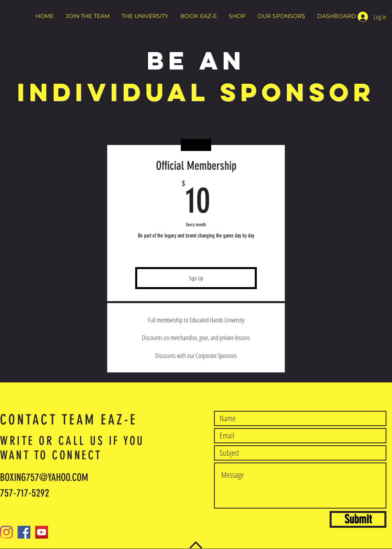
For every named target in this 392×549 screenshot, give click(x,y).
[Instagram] (6, 532)
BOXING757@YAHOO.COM (44, 478)
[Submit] (358, 519)
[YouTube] (42, 532)
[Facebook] (24, 532)
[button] (88, 16)
